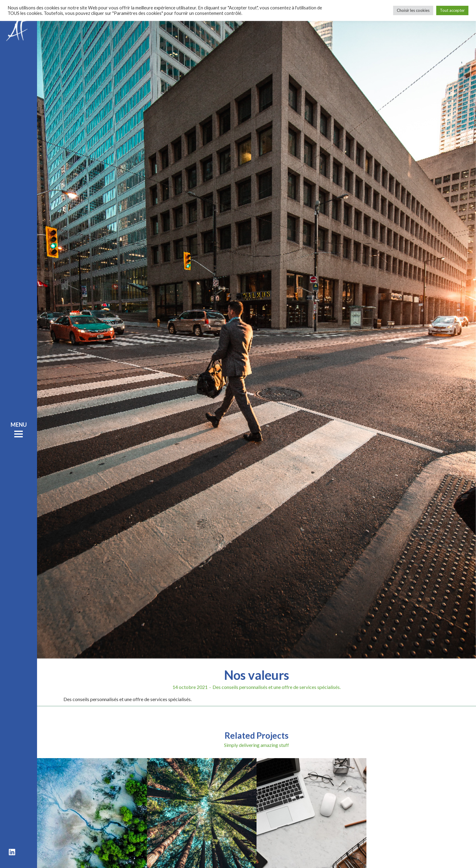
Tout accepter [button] (452, 10)
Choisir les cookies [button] (413, 10)
